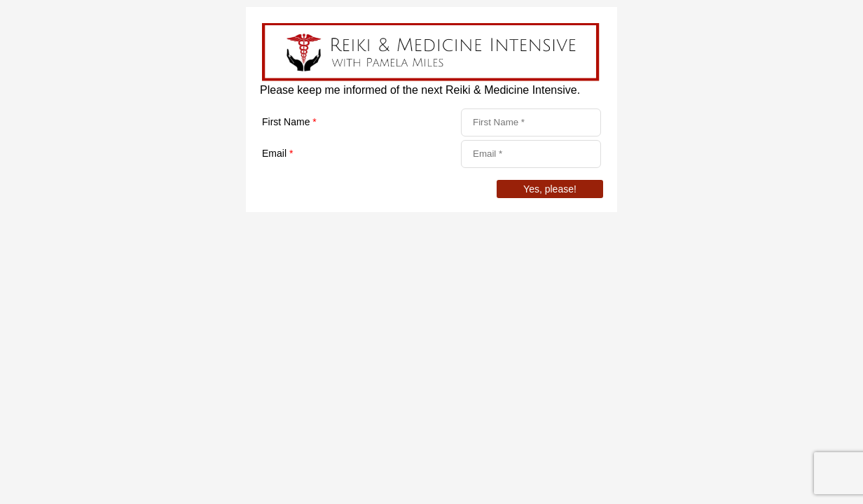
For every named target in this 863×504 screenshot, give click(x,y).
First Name (289, 122)
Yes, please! (550, 189)
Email (277, 153)
